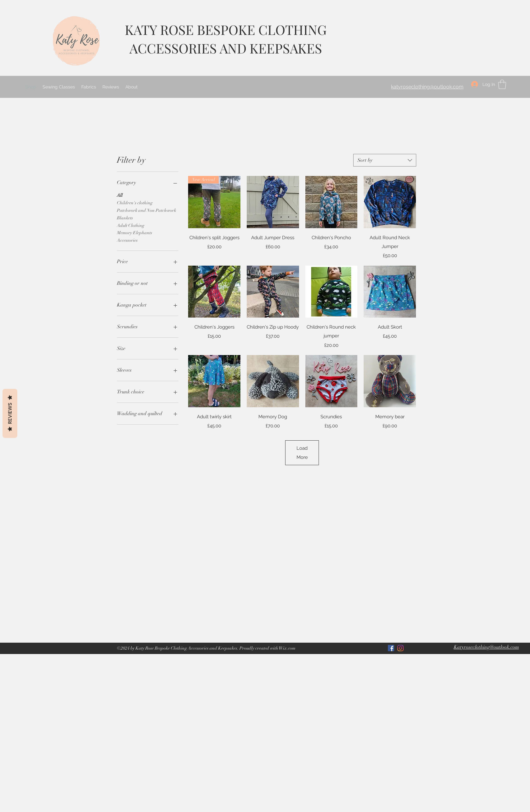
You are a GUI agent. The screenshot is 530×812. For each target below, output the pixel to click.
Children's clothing (135, 202)
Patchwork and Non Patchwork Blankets (147, 214)
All (120, 195)
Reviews (10, 414)
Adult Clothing (131, 225)
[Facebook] (391, 648)
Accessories (127, 240)
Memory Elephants (135, 232)
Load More (302, 453)
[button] (502, 84)
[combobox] (385, 160)
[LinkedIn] (400, 648)
